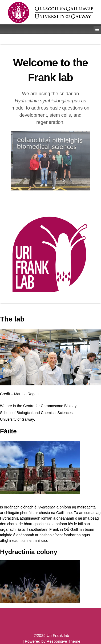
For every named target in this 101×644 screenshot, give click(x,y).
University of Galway (17, 419)
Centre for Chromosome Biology (50, 406)
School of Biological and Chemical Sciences (36, 413)
